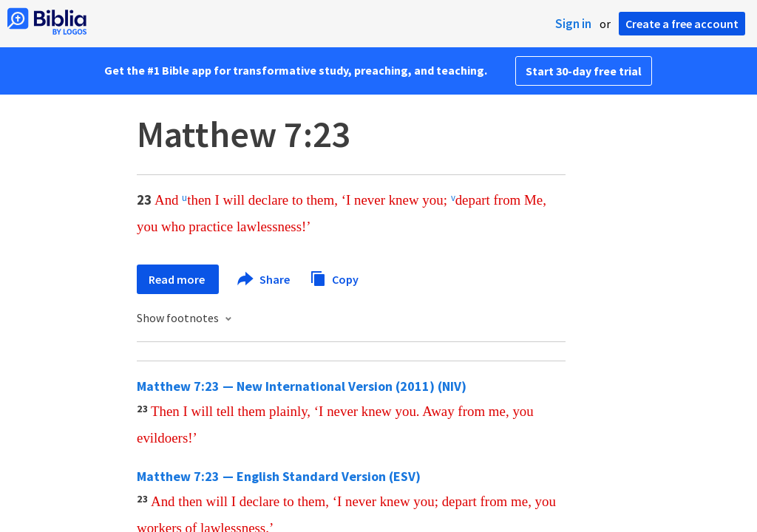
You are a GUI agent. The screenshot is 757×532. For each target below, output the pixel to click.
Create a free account (682, 24)
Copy (334, 277)
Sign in (573, 24)
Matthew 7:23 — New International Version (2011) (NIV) (302, 386)
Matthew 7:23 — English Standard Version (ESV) (279, 476)
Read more (178, 279)
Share (264, 279)
